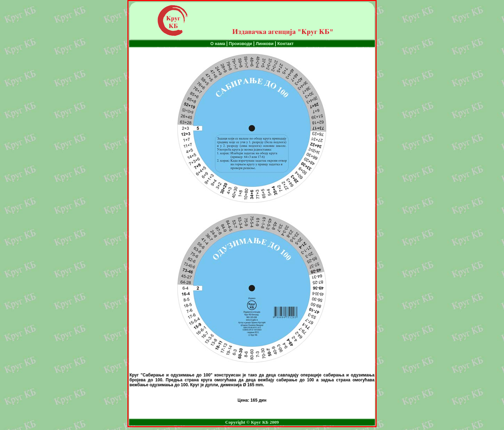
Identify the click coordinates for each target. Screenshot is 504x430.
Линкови (264, 44)
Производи (240, 44)
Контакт (286, 44)
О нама (218, 44)
